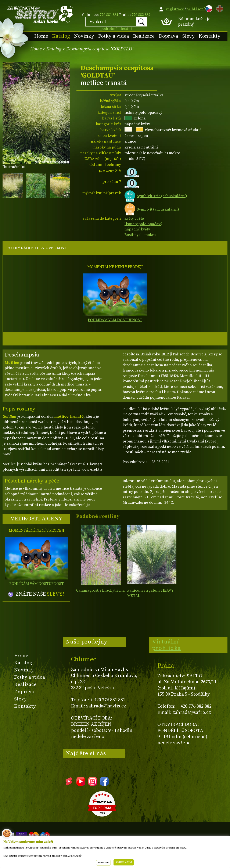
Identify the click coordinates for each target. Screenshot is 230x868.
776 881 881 (109, 15)
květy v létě (134, 218)
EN (219, 8)
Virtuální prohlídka (167, 645)
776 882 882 (141, 15)
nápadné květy (137, 229)
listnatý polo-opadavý (143, 224)
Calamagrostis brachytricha (100, 590)
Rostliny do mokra (140, 235)
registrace (175, 9)
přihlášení (196, 9)
